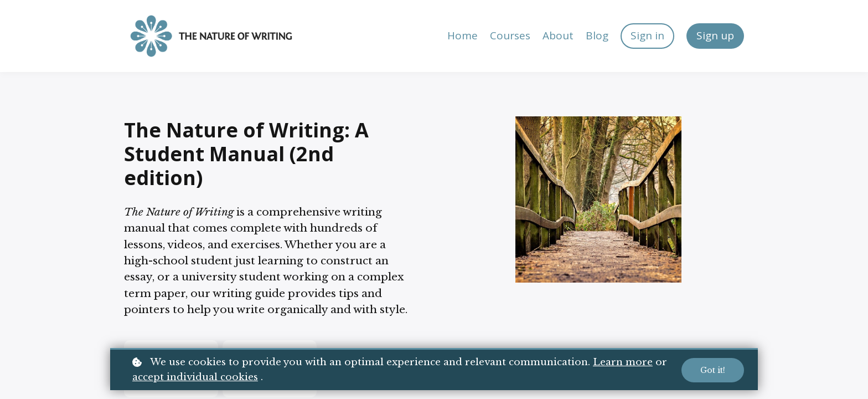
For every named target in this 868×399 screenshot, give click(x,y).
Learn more (623, 362)
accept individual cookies (195, 377)
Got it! (713, 370)
